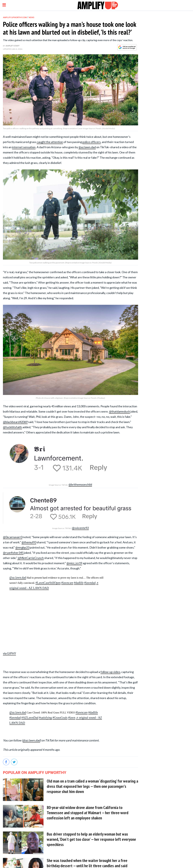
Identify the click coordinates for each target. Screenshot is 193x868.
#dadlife (79, 583)
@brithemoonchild (80, 484)
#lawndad (90, 583)
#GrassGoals (60, 718)
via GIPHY (9, 653)
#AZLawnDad (30, 718)
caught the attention (50, 142)
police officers (92, 142)
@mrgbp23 (22, 547)
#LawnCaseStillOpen (48, 583)
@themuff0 (29, 542)
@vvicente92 (80, 528)
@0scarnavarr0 (13, 537)
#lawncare (67, 583)
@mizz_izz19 (74, 563)
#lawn (72, 718)
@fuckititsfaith (12, 427)
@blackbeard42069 (15, 422)
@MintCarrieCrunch (31, 558)
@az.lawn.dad (87, 147)
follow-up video (110, 672)
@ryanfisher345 (13, 553)
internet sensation (24, 147)
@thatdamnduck (119, 411)
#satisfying (45, 718)
